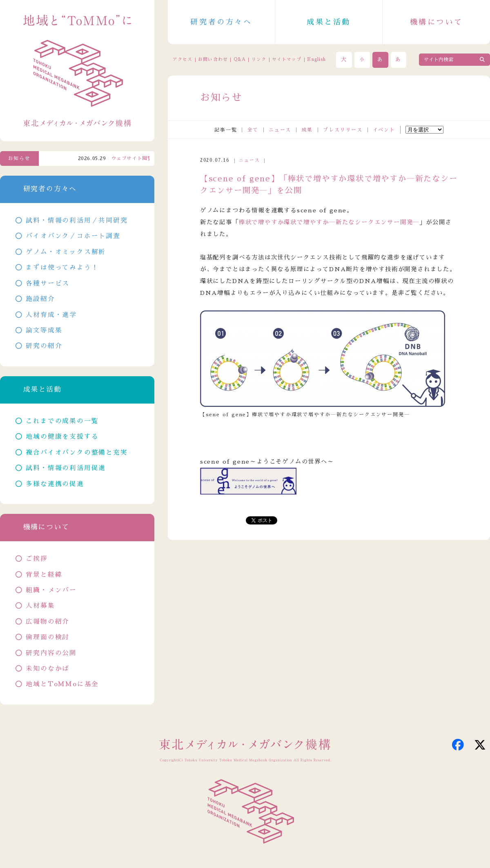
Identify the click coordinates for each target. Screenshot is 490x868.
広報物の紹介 (48, 622)
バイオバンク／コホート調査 (73, 236)
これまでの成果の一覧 (62, 421)
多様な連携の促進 (55, 484)
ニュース (280, 130)
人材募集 (40, 606)
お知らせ (19, 158)
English (316, 59)
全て (253, 130)
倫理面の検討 (48, 637)
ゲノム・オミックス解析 (66, 252)
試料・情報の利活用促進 (66, 468)
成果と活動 (329, 22)
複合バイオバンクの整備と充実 (77, 453)
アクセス (183, 59)
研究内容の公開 (51, 653)
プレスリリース (343, 130)
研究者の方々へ (221, 22)
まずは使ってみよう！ (62, 268)
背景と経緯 (44, 575)
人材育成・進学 (51, 315)
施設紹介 (40, 299)
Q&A (240, 59)
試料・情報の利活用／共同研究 (77, 221)
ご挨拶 (37, 559)
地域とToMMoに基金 (62, 684)
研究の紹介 (44, 346)
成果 (307, 130)
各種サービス (48, 283)
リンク (259, 59)
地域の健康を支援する (62, 437)
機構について (437, 22)
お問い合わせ (213, 59)
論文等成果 (44, 330)
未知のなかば (48, 669)
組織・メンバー (51, 590)
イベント (384, 130)
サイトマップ (287, 59)
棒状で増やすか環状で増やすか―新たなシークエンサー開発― (329, 222)
